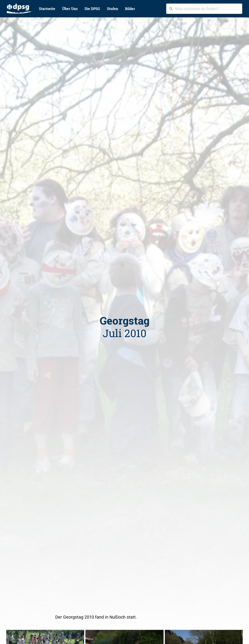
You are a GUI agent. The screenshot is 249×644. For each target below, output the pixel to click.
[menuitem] (19, 9)
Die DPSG (92, 9)
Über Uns (70, 9)
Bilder (130, 9)
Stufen (113, 9)
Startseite (47, 9)
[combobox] (204, 9)
